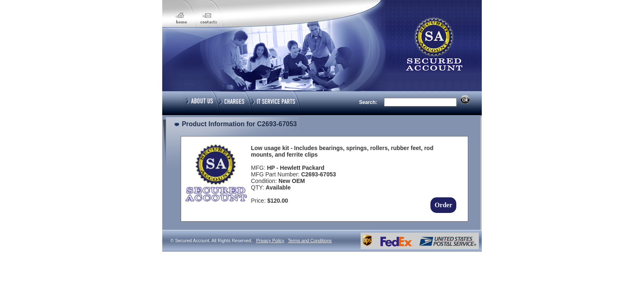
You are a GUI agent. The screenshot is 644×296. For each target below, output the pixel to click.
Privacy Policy (270, 240)
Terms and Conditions (310, 240)
